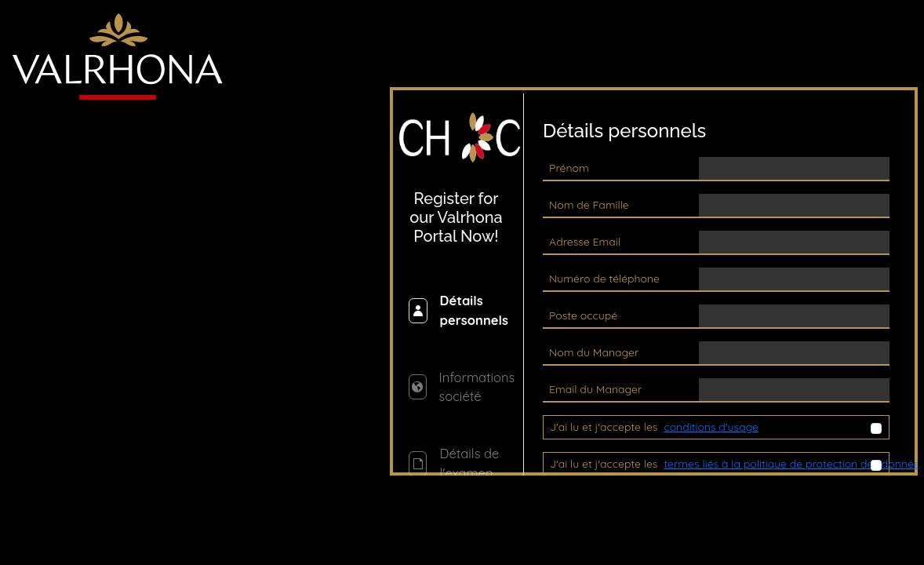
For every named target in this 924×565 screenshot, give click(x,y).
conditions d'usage (711, 427)
